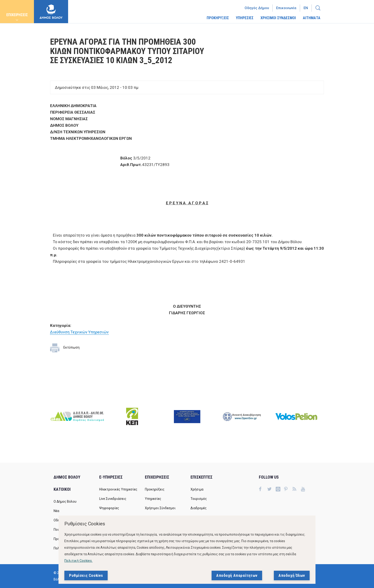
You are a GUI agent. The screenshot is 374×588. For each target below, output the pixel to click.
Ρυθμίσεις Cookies (86, 575)
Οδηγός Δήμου (257, 8)
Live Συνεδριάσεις (113, 499)
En (306, 8)
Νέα (56, 511)
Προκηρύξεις (155, 489)
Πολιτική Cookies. (79, 561)
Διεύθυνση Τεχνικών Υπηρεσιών (79, 332)
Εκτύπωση (71, 347)
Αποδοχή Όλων (292, 575)
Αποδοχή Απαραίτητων (237, 575)
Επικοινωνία (286, 8)
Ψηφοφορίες (109, 508)
